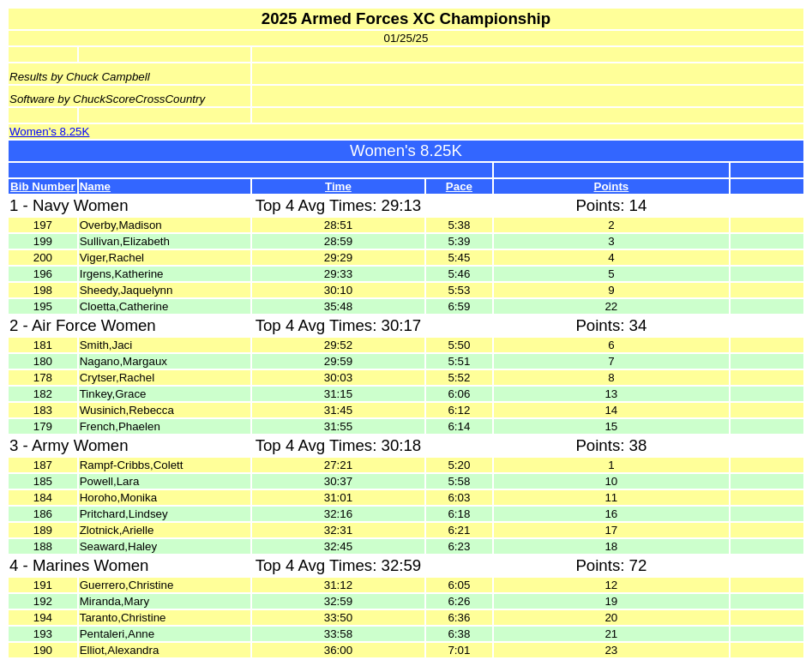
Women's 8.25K (49, 132)
